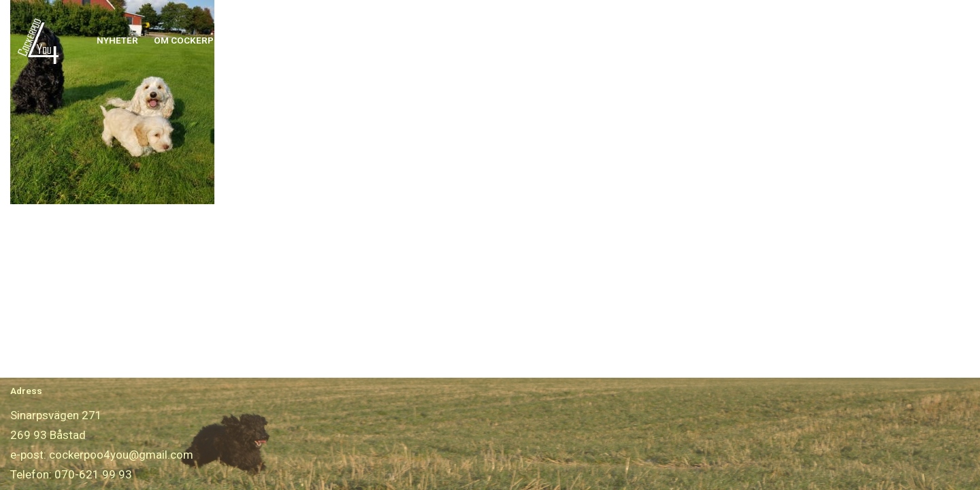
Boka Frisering (696, 40)
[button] (233, 40)
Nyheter (117, 40)
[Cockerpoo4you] (42, 40)
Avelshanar (547, 40)
